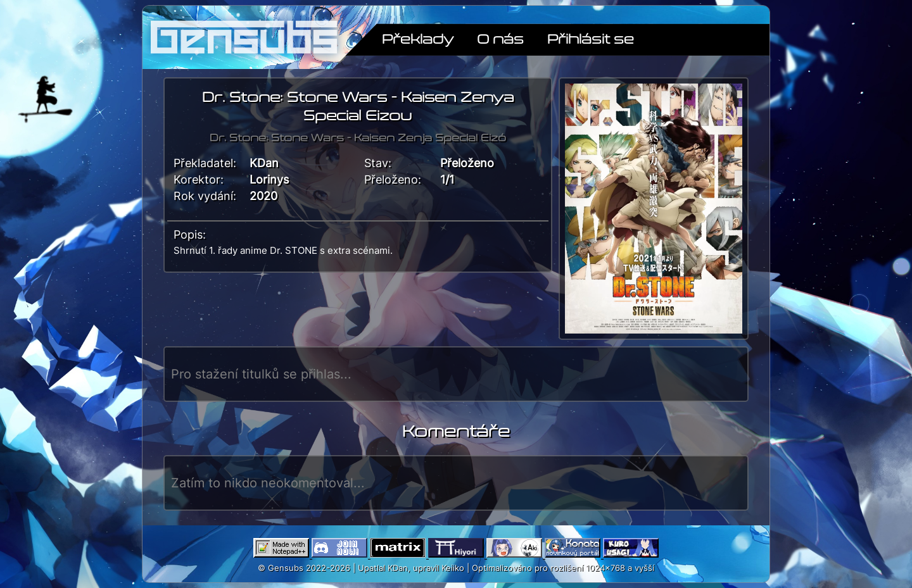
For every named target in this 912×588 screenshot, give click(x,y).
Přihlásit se (591, 38)
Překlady (418, 38)
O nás (500, 38)
